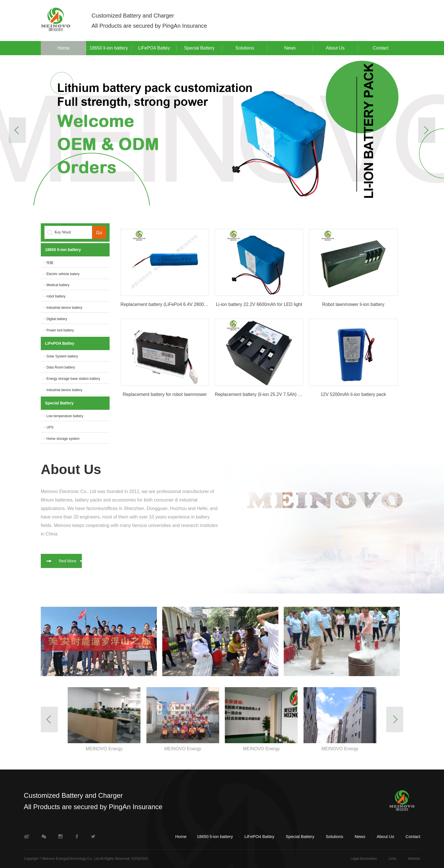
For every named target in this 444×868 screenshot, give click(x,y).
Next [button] (427, 130)
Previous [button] (17, 130)
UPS (50, 427)
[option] (222, 130)
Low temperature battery (65, 416)
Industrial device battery (64, 308)
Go (99, 233)
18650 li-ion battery (109, 48)
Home (64, 48)
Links (393, 859)
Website (414, 859)
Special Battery (199, 48)
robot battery (56, 296)
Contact (380, 48)
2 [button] (222, 194)
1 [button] (204, 194)
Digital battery (57, 319)
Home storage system (63, 439)
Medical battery (58, 285)
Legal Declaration (364, 859)
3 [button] (240, 194)
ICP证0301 (140, 859)
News (290, 48)
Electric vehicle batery (63, 274)
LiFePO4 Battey (154, 48)
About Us (335, 48)
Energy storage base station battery (73, 379)
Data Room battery (61, 367)
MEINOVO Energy (104, 749)
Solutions (245, 48)
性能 (50, 263)
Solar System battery (62, 356)
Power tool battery (60, 330)
